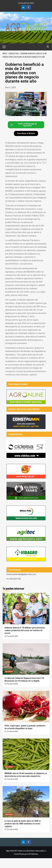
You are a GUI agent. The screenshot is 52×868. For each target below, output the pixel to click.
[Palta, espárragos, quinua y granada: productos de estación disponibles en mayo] (26, 707)
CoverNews (19, 854)
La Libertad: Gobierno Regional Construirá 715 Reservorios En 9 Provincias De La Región (24, 679)
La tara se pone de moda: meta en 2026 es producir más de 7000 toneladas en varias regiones (23, 823)
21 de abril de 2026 (12, 636)
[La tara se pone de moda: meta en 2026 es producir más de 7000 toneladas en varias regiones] (26, 802)
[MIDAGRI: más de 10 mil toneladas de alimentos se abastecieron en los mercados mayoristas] (26, 754)
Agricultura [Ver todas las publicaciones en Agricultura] (9, 621)
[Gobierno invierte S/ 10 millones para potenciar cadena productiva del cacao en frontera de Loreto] (26, 609)
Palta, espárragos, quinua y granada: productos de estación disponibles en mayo (25, 727)
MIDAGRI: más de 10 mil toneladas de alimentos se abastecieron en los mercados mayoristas (26, 775)
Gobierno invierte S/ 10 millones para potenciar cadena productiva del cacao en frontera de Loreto (25, 630)
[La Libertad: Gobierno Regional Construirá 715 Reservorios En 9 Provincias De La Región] (26, 659)
